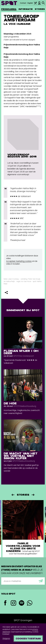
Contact (23, 3)
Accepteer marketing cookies (19, 261)
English (30, 3)
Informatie (26, 9)
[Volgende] (33, 495)
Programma (9, 9)
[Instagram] (13, 603)
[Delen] (6, 293)
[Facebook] (5, 603)
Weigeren (6, 638)
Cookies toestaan (28, 638)
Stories (40, 9)
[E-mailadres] (23, 581)
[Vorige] (13, 495)
